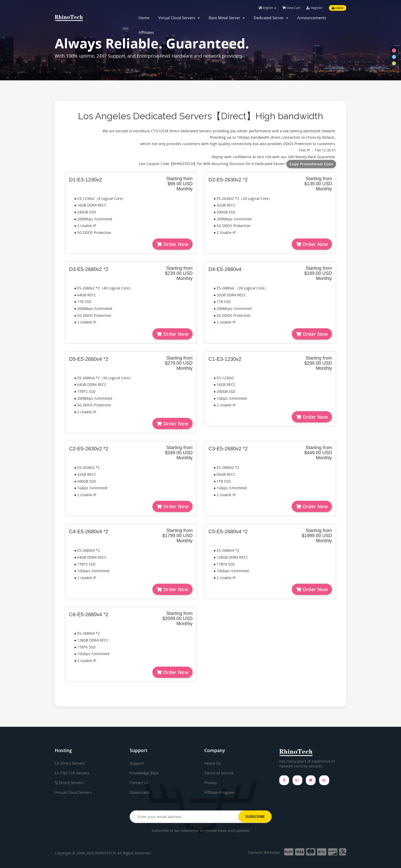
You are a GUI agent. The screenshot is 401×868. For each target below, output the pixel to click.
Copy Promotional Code (311, 164)
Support (138, 763)
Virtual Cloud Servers (179, 18)
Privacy (211, 783)
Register (315, 8)
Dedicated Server (271, 18)
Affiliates (146, 32)
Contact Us (140, 783)
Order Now (172, 244)
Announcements (312, 18)
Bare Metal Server (227, 18)
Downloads (141, 792)
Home (144, 18)
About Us (213, 763)
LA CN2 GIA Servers (73, 773)
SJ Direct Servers (71, 783)
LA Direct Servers (71, 763)
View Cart (291, 8)
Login (338, 8)
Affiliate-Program (221, 792)
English (268, 8)
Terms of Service (220, 773)
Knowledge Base (145, 773)
